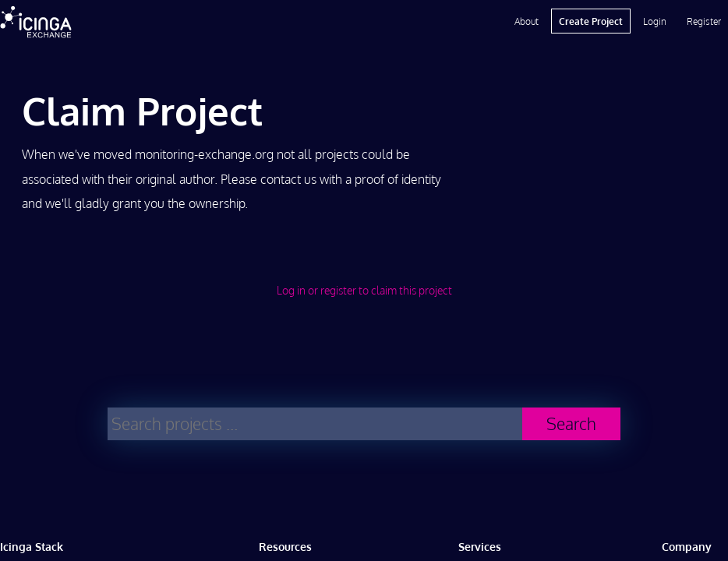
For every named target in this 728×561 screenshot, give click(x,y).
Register (704, 21)
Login (655, 21)
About (527, 21)
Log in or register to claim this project (364, 290)
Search (571, 423)
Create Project (591, 21)
